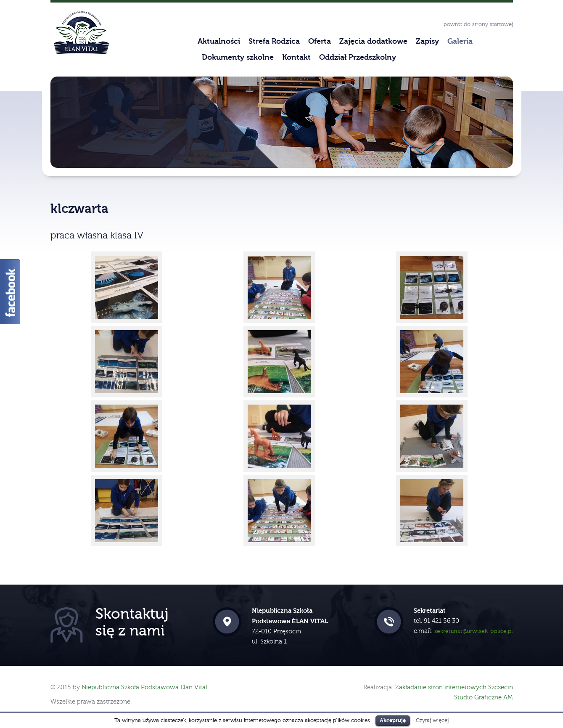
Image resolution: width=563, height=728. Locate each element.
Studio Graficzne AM (484, 698)
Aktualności (219, 41)
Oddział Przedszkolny (358, 57)
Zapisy (427, 41)
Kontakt (296, 57)
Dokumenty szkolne (238, 57)
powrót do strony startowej (478, 24)
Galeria (460, 41)
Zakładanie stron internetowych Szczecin (454, 687)
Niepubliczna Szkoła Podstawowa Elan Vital (144, 687)
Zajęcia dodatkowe (373, 41)
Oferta (320, 41)
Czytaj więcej (432, 720)
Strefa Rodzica (274, 41)
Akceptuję (393, 720)
